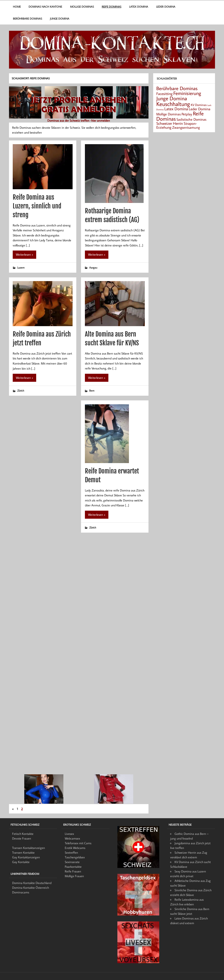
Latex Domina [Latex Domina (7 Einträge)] (176, 109)
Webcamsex (72, 838)
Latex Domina (139, 7)
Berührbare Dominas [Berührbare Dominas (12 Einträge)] (177, 88)
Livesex (69, 834)
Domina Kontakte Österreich (31, 888)
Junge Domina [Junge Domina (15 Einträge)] (172, 98)
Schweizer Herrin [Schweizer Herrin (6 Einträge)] (170, 123)
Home (17, 7)
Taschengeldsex (75, 857)
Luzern (21, 267)
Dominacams (21, 892)
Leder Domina (166, 7)
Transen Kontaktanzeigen (29, 848)
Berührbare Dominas (27, 19)
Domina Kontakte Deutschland (32, 883)
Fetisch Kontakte (23, 834)
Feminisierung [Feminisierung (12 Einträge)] (187, 93)
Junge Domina (60, 19)
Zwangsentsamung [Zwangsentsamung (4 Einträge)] (186, 127)
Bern (92, 390)
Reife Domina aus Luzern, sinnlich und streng (37, 206)
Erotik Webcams (75, 848)
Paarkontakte (73, 867)
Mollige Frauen (74, 876)
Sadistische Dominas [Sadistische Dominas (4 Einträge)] (191, 119)
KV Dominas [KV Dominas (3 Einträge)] (199, 105)
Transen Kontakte (23, 852)
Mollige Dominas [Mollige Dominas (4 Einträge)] (169, 114)
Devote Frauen (22, 838)
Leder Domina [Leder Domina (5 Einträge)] (200, 109)
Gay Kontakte (21, 862)
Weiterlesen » (24, 254)
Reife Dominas (112, 7)
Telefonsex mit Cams (78, 843)
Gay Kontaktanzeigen (26, 857)
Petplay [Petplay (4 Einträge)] (187, 114)
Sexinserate (72, 862)
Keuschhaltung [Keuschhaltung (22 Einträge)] (173, 104)
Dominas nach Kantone (45, 7)
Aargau (93, 267)
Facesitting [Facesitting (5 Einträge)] (164, 94)
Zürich (21, 390)
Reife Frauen (73, 871)
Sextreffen (71, 852)
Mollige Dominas (82, 7)
